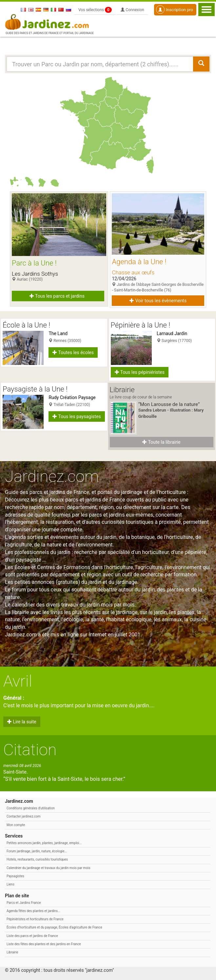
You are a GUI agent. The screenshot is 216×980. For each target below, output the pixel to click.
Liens (10, 884)
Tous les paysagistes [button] (77, 416)
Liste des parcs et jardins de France (32, 936)
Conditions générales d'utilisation (31, 808)
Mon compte (16, 825)
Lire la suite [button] (22, 722)
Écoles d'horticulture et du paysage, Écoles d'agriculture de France (54, 927)
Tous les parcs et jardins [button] (57, 296)
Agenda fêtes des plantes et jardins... (33, 911)
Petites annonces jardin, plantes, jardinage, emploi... (44, 843)
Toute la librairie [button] (161, 442)
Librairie (12, 952)
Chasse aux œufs (133, 272)
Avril (18, 681)
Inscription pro (175, 10)
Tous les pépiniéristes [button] (140, 372)
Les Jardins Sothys (35, 274)
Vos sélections (95, 10)
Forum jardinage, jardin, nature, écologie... (37, 851)
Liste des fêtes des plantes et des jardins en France (44, 944)
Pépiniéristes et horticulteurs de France (35, 919)
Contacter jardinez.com (23, 816)
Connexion (132, 10)
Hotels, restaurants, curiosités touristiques (37, 859)
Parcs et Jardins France (24, 903)
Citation (30, 750)
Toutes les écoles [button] (73, 352)
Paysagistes (15, 876)
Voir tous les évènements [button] (158, 301)
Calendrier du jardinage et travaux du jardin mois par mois (48, 868)
